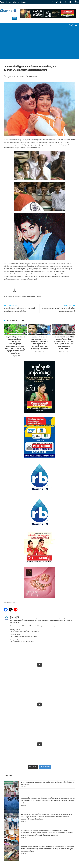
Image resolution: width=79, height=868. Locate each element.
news (22, 77)
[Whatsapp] (70, 2)
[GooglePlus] (61, 2)
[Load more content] (33, 767)
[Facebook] (52, 2)
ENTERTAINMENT (30, 297)
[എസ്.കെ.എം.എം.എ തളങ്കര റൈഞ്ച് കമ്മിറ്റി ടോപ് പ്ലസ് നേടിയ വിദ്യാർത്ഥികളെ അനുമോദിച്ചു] (12, 789)
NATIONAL (38, 297)
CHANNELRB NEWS (20, 297)
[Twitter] (57, 2)
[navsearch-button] (69, 26)
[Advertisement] (39, 44)
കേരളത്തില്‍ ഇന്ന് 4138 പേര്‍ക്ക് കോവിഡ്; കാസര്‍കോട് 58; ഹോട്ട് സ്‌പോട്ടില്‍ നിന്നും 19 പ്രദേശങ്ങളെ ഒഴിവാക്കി (64, 343)
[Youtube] (66, 2)
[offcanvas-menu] (76, 26)
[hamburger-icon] (14, 18)
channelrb (11, 297)
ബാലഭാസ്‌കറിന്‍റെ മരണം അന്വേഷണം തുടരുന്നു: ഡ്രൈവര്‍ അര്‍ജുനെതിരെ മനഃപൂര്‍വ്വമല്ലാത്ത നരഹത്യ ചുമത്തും (39, 343)
